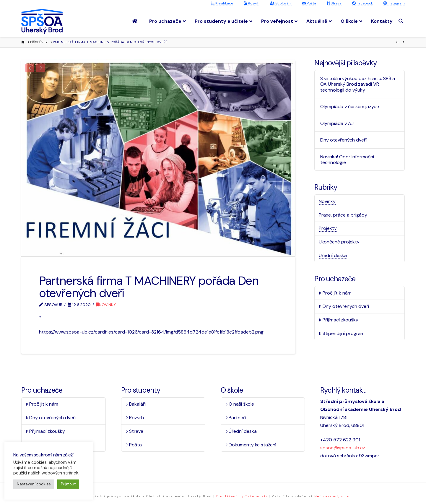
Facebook (362, 3)
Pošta (309, 3)
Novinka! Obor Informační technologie (347, 160)
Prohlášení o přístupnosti (242, 496)
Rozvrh (252, 3)
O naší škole (240, 404)
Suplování (281, 3)
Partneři (236, 418)
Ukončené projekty (339, 242)
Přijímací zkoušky (339, 320)
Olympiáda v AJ (337, 123)
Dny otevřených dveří (343, 140)
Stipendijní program (342, 333)
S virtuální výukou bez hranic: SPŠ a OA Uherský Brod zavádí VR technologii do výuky (358, 84)
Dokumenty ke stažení (251, 445)
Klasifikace (222, 3)
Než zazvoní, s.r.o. (332, 496)
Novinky (106, 305)
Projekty (328, 228)
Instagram (394, 3)
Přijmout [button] (68, 484)
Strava (334, 3)
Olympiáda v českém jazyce (350, 107)
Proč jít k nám (335, 293)
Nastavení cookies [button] (34, 484)
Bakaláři (135, 404)
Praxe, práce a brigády (343, 215)
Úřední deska (333, 255)
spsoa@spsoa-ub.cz (343, 448)
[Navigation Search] (402, 21)
